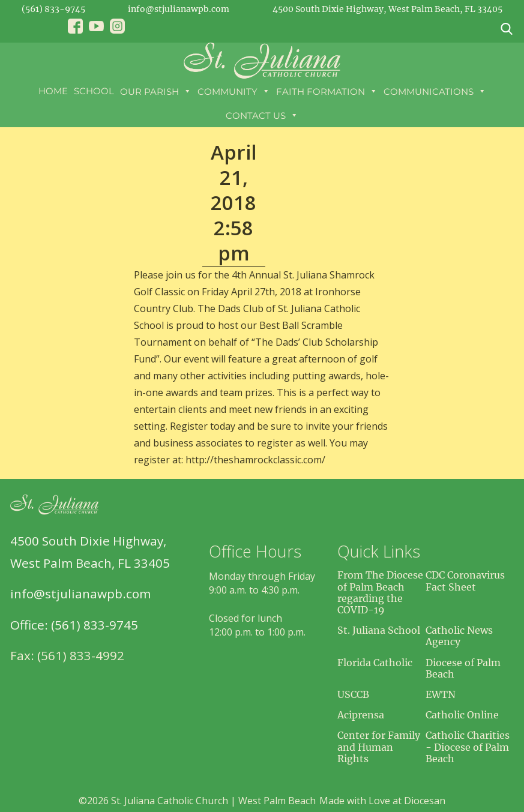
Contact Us (262, 115)
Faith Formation (327, 91)
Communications (435, 91)
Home (53, 91)
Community (234, 91)
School (94, 91)
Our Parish (156, 91)
